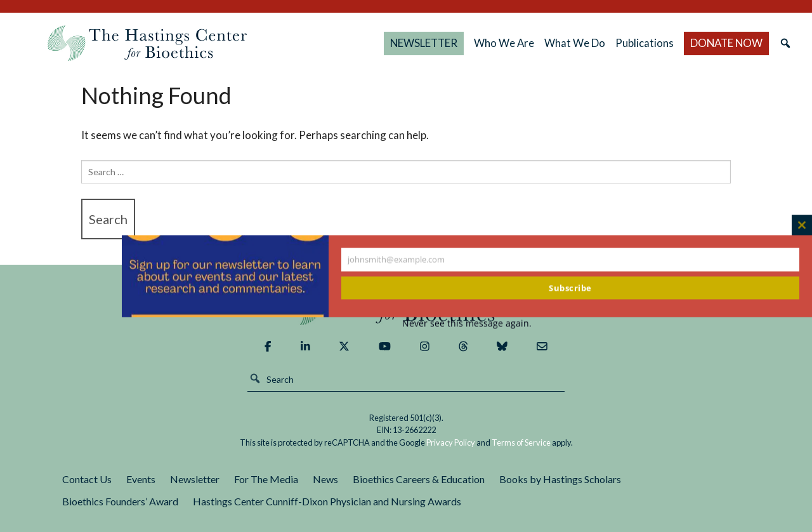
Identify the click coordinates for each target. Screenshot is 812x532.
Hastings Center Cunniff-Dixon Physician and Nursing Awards (327, 501)
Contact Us (87, 479)
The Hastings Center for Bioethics (147, 43)
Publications (645, 43)
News (325, 479)
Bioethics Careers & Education (419, 479)
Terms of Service (521, 442)
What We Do (575, 43)
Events (141, 479)
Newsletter (195, 479)
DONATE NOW (726, 43)
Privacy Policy (451, 442)
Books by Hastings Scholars (560, 479)
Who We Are (504, 43)
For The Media (266, 479)
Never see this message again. (467, 323)
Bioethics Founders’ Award (120, 501)
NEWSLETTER (424, 43)
